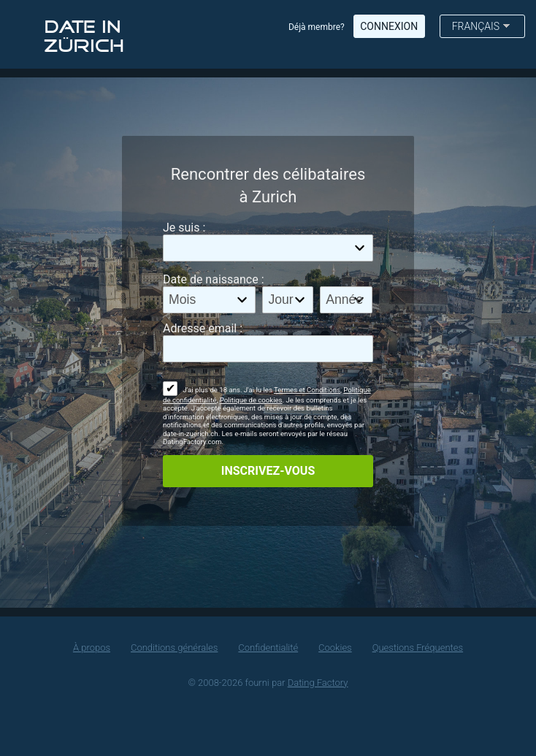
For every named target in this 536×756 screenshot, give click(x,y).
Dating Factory (318, 683)
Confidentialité (268, 648)
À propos (92, 648)
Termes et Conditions (307, 390)
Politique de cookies (251, 400)
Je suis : (184, 228)
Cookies (335, 648)
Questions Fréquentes (418, 648)
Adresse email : (203, 328)
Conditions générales (174, 648)
